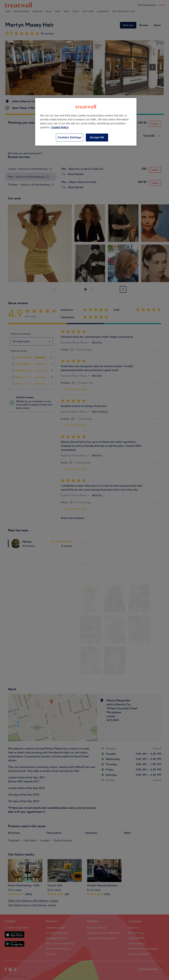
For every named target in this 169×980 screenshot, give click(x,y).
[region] (86, 122)
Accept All (97, 137)
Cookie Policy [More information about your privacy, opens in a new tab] (60, 127)
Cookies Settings (70, 137)
